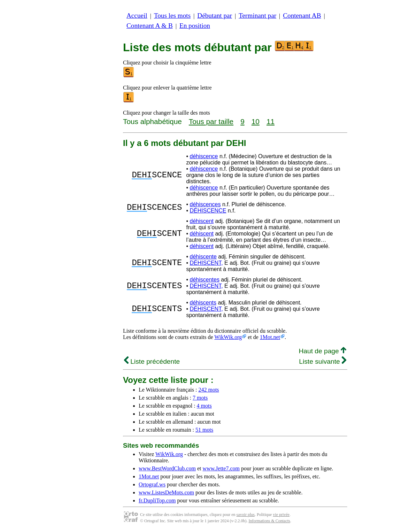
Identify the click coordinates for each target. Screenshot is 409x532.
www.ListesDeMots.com (166, 492)
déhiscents (203, 303)
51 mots (204, 430)
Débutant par (215, 16)
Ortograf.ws (152, 484)
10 (256, 121)
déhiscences (205, 204)
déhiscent (202, 221)
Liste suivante (323, 361)
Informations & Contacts (269, 521)
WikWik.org (228, 337)
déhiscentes (204, 280)
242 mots (209, 390)
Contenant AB (302, 16)
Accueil (137, 16)
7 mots (200, 398)
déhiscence (204, 156)
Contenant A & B (150, 26)
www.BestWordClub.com (167, 468)
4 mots (204, 406)
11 (271, 121)
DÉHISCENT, (206, 263)
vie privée (281, 515)
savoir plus (246, 515)
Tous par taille (211, 121)
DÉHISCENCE (208, 211)
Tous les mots (172, 16)
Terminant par (257, 16)
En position (195, 26)
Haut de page (322, 351)
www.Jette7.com (221, 468)
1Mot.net (270, 337)
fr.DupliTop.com (157, 500)
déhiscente (203, 257)
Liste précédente (152, 361)
